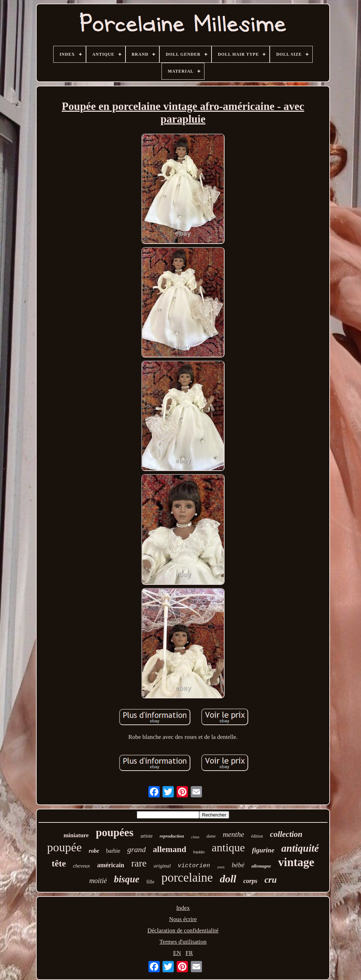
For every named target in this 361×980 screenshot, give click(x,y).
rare (139, 863)
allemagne (261, 866)
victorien (194, 866)
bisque (127, 879)
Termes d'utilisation (183, 942)
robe (94, 851)
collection (286, 834)
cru (271, 880)
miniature (76, 835)
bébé (238, 865)
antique (228, 847)
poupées (115, 832)
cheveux (81, 866)
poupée (65, 847)
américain (111, 865)
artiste (146, 836)
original (162, 866)
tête (59, 863)
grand (137, 849)
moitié (98, 881)
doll (228, 879)
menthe (234, 834)
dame (211, 836)
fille (150, 882)
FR (189, 953)
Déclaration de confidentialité (183, 930)
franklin (199, 852)
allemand (170, 849)
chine (195, 837)
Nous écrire (183, 919)
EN (177, 953)
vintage (296, 862)
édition (257, 836)
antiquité (300, 848)
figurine (263, 850)
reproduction (172, 836)
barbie (113, 851)
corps (250, 881)
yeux (221, 867)
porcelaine (187, 878)
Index (183, 908)
